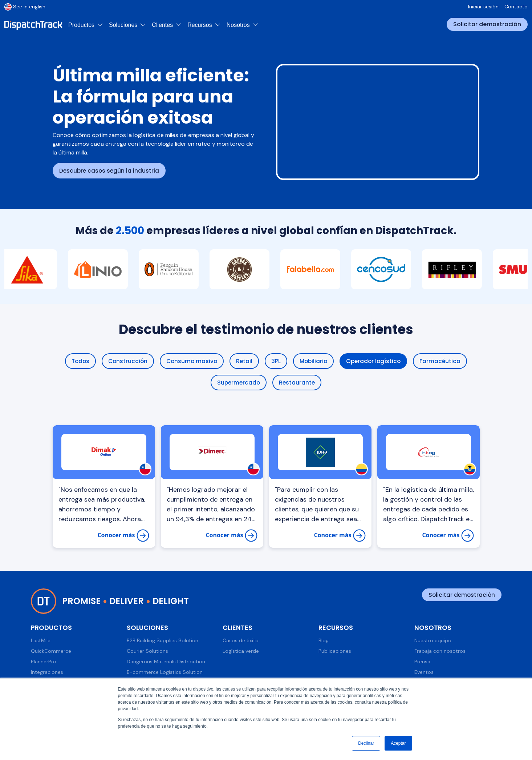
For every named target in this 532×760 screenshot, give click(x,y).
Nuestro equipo (433, 641)
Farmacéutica (444, 361)
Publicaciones (335, 652)
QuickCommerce (51, 652)
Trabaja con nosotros (440, 652)
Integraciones (47, 673)
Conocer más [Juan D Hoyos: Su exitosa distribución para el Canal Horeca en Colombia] (340, 536)
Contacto (516, 7)
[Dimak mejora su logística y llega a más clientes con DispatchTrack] (104, 453)
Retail (244, 361)
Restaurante (298, 383)
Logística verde (241, 652)
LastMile (41, 641)
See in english (25, 7)
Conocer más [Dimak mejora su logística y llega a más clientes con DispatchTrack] (123, 536)
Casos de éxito (241, 641)
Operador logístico (376, 361)
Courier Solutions (147, 652)
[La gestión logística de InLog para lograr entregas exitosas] (429, 453)
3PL (276, 361)
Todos (77, 361)
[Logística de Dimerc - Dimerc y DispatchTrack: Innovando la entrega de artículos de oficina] (212, 453)
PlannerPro (44, 662)
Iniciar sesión (483, 7)
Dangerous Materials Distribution (166, 662)
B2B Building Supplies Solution (163, 641)
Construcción (126, 361)
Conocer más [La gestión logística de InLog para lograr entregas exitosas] (448, 536)
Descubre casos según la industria (110, 171)
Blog (324, 641)
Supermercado (238, 383)
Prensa (422, 662)
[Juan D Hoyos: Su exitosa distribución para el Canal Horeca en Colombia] (320, 453)
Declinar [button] (366, 743)
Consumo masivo (191, 361)
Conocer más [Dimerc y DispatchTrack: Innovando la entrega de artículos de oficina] (231, 536)
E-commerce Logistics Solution (165, 673)
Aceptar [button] (398, 743)
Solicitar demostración (487, 24)
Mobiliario (314, 361)
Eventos (424, 673)
